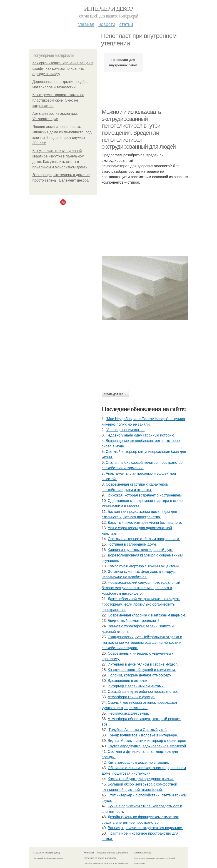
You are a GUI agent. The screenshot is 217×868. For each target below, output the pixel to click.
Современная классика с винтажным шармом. (147, 615)
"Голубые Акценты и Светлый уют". (137, 730)
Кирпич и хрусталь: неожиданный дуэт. (140, 550)
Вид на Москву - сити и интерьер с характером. (148, 741)
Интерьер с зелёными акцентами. (136, 686)
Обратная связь (143, 853)
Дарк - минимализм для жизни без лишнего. (145, 523)
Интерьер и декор (108, 9)
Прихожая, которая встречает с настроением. (144, 495)
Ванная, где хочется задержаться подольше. (145, 828)
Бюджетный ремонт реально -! (133, 621)
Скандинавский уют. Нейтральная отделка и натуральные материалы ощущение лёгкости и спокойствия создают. (142, 642)
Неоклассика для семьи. (128, 713)
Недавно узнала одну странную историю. (140, 435)
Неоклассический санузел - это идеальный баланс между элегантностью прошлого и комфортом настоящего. (141, 588)
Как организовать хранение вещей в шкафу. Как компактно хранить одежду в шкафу (63, 69)
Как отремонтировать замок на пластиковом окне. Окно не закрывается (58, 100)
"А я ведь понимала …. (125, 430)
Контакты (89, 853)
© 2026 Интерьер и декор (47, 853)
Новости (107, 24)
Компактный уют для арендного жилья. (141, 779)
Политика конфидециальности (100, 858)
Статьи (126, 24)
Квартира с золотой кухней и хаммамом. (142, 670)
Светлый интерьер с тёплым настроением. (144, 539)
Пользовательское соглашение (112, 853)
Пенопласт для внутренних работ (123, 62)
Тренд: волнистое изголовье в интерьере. (143, 735)
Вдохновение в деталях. (128, 681)
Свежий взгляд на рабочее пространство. (143, 692)
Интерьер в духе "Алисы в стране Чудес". (143, 664)
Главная (86, 24)
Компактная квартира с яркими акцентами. (144, 566)
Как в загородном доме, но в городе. (138, 762)
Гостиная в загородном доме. (132, 544)
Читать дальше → (115, 394)
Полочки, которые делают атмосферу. (140, 675)
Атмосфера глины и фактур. (132, 697)
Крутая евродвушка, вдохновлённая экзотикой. (147, 746)
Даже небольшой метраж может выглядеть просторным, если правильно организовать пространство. (141, 604)
